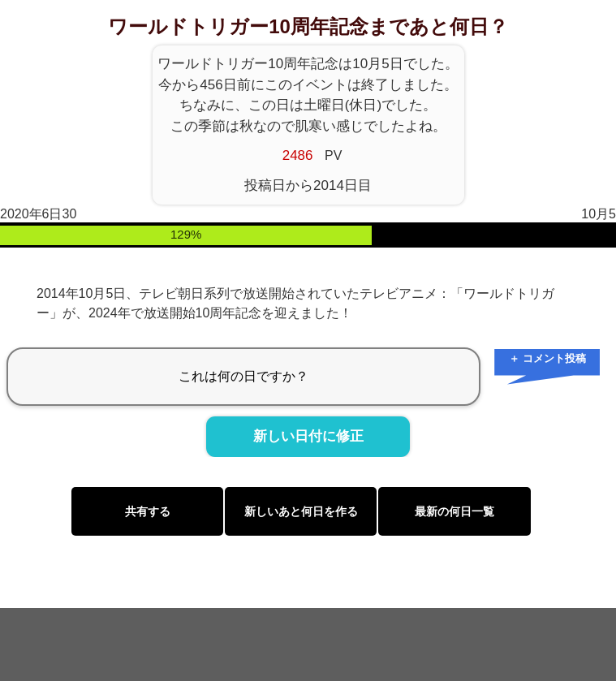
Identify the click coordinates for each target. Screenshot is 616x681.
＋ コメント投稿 (547, 358)
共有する (148, 511)
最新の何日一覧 (454, 511)
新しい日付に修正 (308, 437)
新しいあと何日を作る (301, 511)
